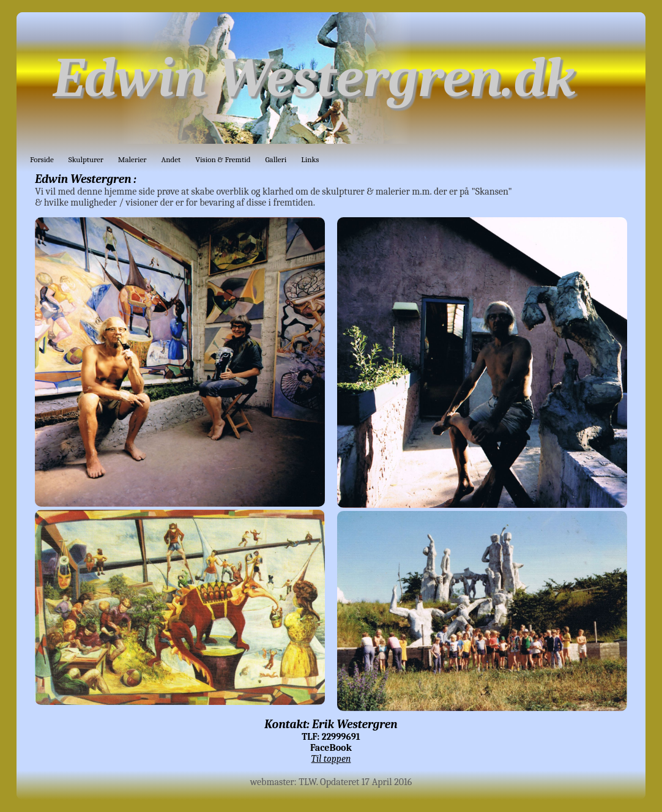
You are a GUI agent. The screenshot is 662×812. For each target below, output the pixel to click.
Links (310, 159)
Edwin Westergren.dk (314, 78)
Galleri (276, 159)
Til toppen (331, 759)
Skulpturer (86, 159)
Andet (171, 159)
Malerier (132, 159)
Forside (42, 159)
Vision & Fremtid (223, 159)
